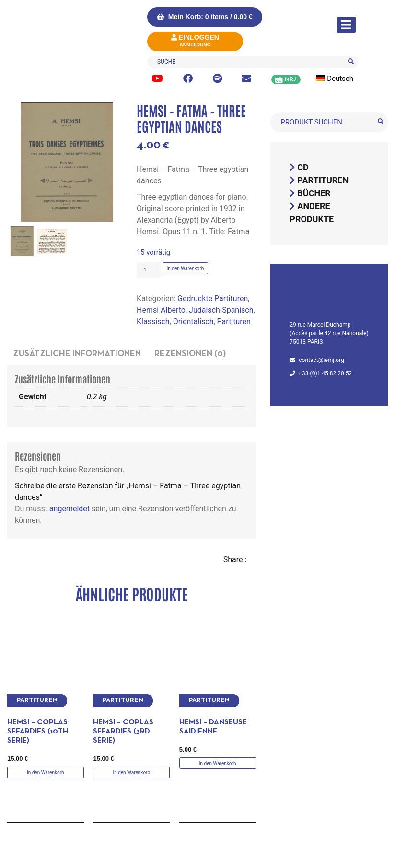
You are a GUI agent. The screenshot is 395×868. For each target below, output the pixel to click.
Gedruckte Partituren (213, 299)
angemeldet (70, 509)
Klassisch (153, 321)
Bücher (314, 193)
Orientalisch (193, 321)
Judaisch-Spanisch (221, 310)
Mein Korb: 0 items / (205, 17)
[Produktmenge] (149, 270)
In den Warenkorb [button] (46, 772)
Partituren (234, 321)
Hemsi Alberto (161, 310)
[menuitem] (340, 79)
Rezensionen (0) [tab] (190, 354)
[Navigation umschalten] (346, 25)
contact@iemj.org (321, 360)
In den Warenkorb (186, 268)
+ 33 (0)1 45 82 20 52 (325, 373)
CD (303, 167)
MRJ (290, 79)
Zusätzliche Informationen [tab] (77, 354)
